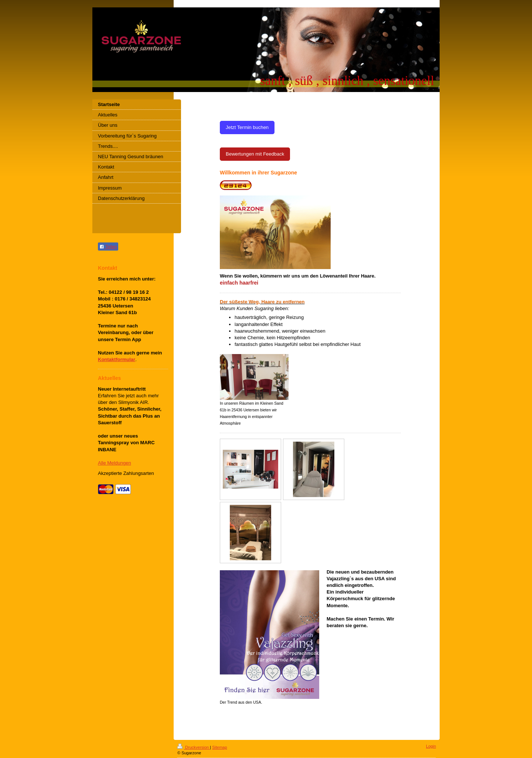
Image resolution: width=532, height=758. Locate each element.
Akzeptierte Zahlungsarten (126, 473)
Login (431, 746)
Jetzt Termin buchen (247, 127)
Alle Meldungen (115, 463)
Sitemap (219, 747)
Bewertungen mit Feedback (255, 154)
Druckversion (194, 747)
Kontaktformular (117, 359)
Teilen (108, 247)
